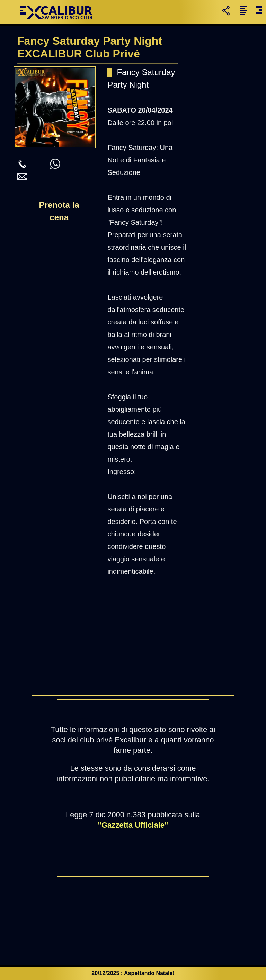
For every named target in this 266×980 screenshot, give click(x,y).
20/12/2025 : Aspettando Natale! (133, 973)
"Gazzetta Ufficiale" (133, 825)
